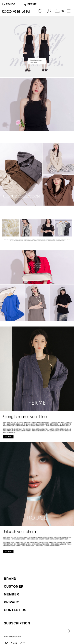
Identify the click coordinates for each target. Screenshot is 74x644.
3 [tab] (69, 121)
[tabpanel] (37, 73)
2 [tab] (69, 117)
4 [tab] (69, 125)
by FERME (30, 4)
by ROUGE (9, 4)
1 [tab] (69, 113)
